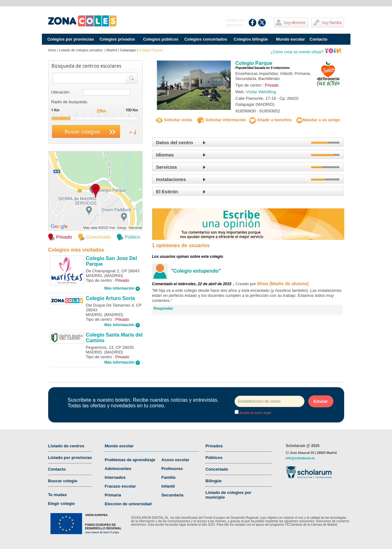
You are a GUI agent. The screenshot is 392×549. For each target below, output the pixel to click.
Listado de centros (66, 446)
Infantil (168, 486)
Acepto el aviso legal (255, 413)
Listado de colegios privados (81, 50)
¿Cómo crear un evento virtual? (306, 52)
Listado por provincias (70, 458)
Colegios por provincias (71, 39)
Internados (115, 477)
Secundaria (173, 495)
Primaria (113, 495)
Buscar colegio (63, 481)
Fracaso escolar (120, 486)
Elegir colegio (62, 504)
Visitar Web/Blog (261, 92)
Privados (214, 446)
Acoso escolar (176, 460)
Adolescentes (118, 469)
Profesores (172, 469)
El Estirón (167, 192)
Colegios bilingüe (251, 39)
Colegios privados (117, 39)
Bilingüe (214, 481)
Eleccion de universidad (128, 504)
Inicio (52, 50)
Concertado (217, 469)
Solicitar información (222, 120)
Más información (122, 288)
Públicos (214, 458)
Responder (164, 308)
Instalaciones (171, 179)
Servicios (167, 167)
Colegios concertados (206, 39)
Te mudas (58, 495)
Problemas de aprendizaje (130, 460)
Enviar (321, 401)
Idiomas (165, 155)
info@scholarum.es (301, 458)
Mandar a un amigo (318, 120)
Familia (169, 477)
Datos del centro (175, 142)
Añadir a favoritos (270, 120)
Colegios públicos (161, 39)
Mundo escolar (291, 39)
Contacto (318, 39)
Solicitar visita (174, 120)
